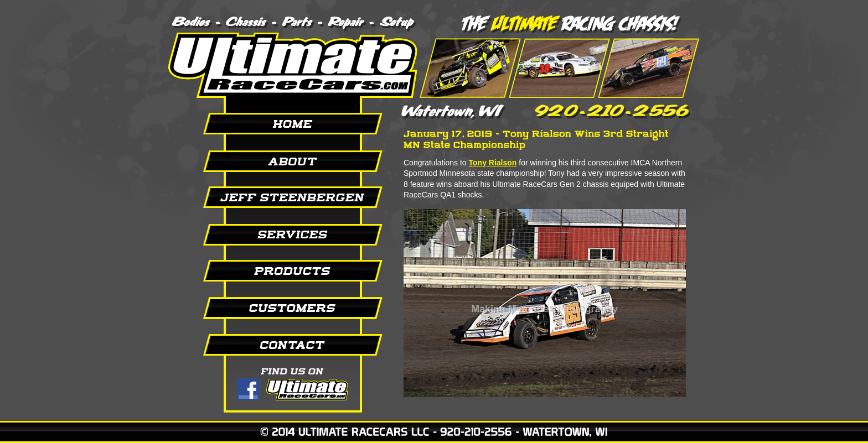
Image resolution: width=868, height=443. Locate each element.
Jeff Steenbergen (279, 197)
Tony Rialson (493, 163)
